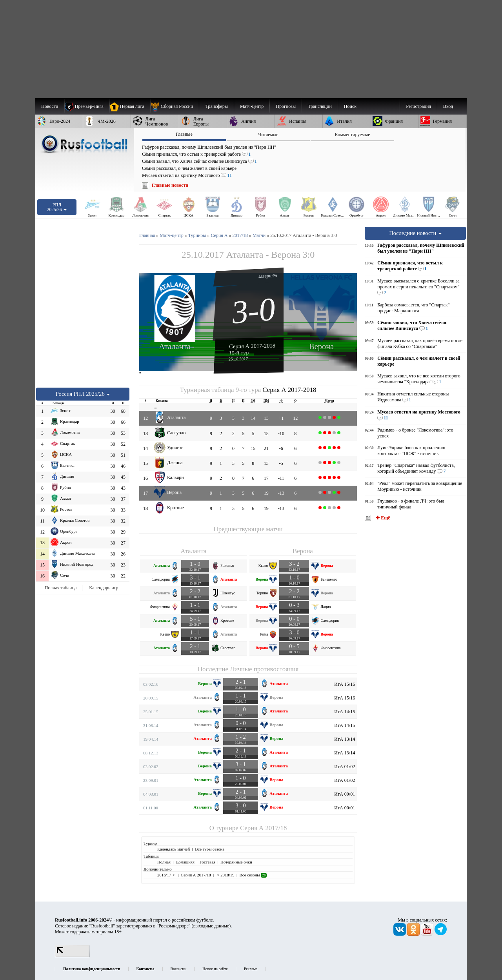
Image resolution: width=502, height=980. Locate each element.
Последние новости (415, 233)
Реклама (251, 969)
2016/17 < (166, 875)
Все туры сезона (210, 849)
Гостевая (207, 862)
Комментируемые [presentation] (353, 135)
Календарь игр (104, 588)
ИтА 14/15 (345, 712)
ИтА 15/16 (345, 684)
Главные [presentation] (184, 134)
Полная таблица (61, 588)
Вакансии (179, 969)
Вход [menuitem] (448, 106)
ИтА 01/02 (345, 767)
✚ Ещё (382, 518)
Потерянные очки (236, 862)
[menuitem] (175, 106)
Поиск (350, 106)
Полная (164, 862)
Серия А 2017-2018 (252, 346)
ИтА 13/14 (345, 739)
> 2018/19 (225, 875)
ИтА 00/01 (345, 794)
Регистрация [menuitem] (418, 106)
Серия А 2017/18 (263, 828)
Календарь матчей (174, 849)
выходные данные (211, 926)
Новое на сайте (215, 969)
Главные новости (170, 185)
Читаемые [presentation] (268, 135)
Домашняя (185, 862)
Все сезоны (253, 875)
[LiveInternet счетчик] (72, 956)
